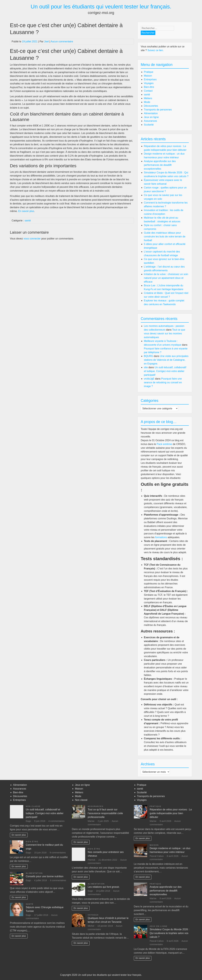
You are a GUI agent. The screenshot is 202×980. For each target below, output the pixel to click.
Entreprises (150, 79)
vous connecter (32, 239)
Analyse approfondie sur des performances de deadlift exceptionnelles (160, 165)
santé (28, 221)
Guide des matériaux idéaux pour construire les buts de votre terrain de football (165, 237)
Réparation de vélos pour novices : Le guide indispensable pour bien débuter (171, 813)
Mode (147, 102)
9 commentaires (58, 853)
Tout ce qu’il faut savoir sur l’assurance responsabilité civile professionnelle (105, 813)
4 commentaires (56, 821)
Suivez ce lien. (156, 50)
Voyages (149, 83)
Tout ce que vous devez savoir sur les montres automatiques (165, 333)
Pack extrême (164, 444)
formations (161, 537)
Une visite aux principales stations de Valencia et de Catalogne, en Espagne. (166, 360)
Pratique (149, 72)
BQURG (149, 356)
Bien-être (149, 87)
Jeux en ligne (151, 117)
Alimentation (151, 113)
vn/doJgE (149, 379)
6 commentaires (58, 880)
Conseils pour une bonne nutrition (45, 876)
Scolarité (149, 125)
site (146, 367)
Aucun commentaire (62, 42)
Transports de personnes (158, 110)
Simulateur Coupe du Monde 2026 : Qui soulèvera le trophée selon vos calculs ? (170, 933)
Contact (148, 91)
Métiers (148, 98)
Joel (46, 42)
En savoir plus (19, 835)
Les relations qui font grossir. (104, 887)
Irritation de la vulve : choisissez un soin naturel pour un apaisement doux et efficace (166, 278)
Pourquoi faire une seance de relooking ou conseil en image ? (163, 382)
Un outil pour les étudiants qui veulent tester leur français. (101, 7)
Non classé (33, 806)
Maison (148, 76)
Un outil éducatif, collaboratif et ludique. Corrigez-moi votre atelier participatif (165, 371)
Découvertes (151, 106)
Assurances (150, 121)
